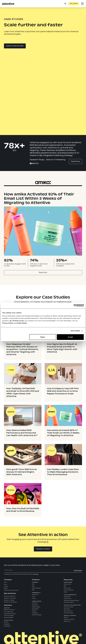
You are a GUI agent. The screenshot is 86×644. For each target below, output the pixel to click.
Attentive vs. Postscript (10, 598)
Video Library (67, 588)
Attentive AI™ (35, 595)
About (5, 582)
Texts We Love (68, 599)
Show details (75, 331)
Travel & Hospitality (9, 616)
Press (5, 584)
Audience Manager (37, 615)
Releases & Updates (69, 619)
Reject (43, 337)
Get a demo (74, 4)
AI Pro (33, 597)
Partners (6, 622)
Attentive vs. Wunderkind (10, 602)
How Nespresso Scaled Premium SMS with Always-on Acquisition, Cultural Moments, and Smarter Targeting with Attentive (22, 349)
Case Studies (67, 597)
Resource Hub (67, 584)
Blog (65, 586)
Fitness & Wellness (9, 618)
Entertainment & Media (10, 614)
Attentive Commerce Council (11, 590)
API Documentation (69, 613)
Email (33, 586)
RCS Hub (66, 617)
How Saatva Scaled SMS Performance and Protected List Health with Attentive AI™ (22, 433)
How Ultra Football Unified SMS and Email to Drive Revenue (23, 510)
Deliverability (35, 609)
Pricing (6, 588)
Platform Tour (67, 621)
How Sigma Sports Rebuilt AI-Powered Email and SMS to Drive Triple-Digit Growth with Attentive (62, 348)
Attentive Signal (36, 607)
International (7, 626)
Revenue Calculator (69, 602)
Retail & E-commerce (9, 610)
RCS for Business (36, 588)
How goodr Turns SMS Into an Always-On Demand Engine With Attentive (22, 472)
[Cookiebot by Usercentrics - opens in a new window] (75, 306)
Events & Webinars (69, 590)
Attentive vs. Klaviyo (9, 600)
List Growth (35, 603)
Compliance (35, 613)
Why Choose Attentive (10, 596)
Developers (7, 624)
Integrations (35, 605)
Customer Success (69, 607)
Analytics (34, 611)
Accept (70, 337)
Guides (66, 592)
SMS (33, 584)
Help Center (67, 609)
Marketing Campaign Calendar (71, 601)
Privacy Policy (8, 323)
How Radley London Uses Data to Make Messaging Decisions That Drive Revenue (63, 472)
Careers (6, 586)
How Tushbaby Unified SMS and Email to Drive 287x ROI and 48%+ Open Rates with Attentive (23, 393)
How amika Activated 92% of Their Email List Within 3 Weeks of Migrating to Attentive (63, 433)
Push (33, 590)
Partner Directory (68, 611)
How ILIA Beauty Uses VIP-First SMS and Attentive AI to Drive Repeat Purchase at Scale (63, 391)
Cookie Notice (22, 323)
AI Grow (34, 599)
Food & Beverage (9, 612)
